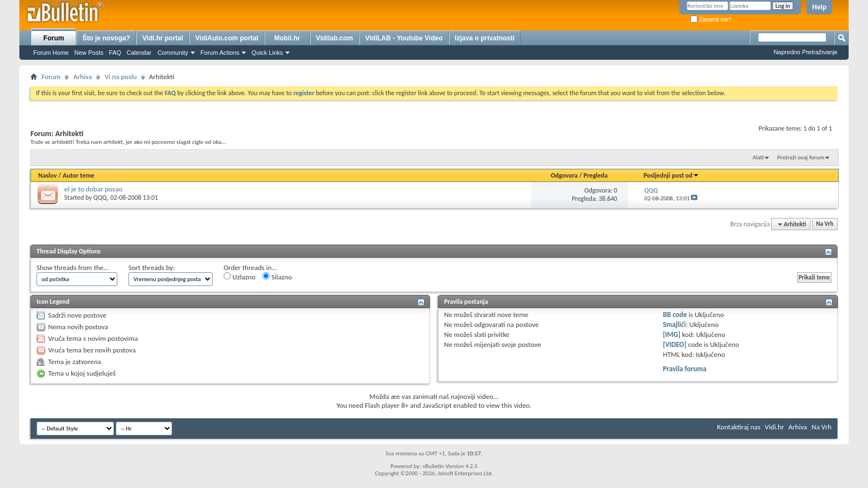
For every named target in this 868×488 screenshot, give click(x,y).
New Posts (89, 53)
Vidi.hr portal (163, 38)
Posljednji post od (671, 175)
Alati (758, 157)
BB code (675, 315)
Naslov (48, 175)
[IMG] (671, 334)
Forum (53, 38)
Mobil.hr (287, 38)
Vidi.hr (775, 427)
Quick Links (267, 53)
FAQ (115, 53)
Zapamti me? (711, 20)
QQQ (100, 198)
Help (819, 7)
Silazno (277, 277)
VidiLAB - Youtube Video (404, 38)
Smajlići (674, 325)
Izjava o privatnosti (485, 38)
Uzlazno (239, 277)
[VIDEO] (675, 344)
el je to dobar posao (93, 189)
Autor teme (78, 175)
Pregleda (596, 175)
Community (173, 53)
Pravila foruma (684, 369)
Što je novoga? (106, 38)
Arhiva (82, 77)
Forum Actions (220, 53)
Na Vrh (825, 224)
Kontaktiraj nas (738, 427)
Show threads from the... (73, 268)
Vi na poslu (121, 77)
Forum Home (51, 53)
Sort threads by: (152, 268)
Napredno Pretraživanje (805, 52)
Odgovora (564, 175)
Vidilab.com (335, 38)
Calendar (139, 53)
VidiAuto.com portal (227, 38)
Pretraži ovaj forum (801, 157)
